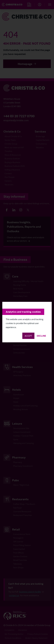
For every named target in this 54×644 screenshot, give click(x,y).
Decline (41, 336)
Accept (28, 336)
